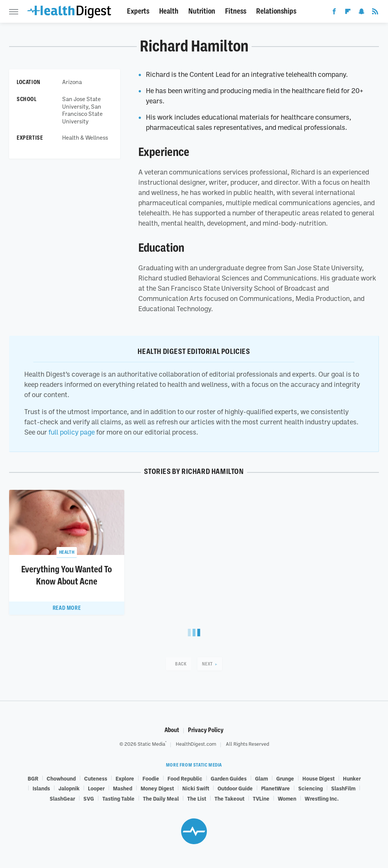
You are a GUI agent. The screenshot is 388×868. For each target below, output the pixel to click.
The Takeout (229, 798)
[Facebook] (334, 13)
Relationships (276, 11)
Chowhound (61, 778)
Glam (261, 778)
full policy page (72, 432)
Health (169, 11)
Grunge (285, 778)
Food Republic (185, 778)
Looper (96, 788)
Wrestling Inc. (322, 798)
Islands (41, 788)
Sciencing (311, 788)
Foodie (151, 778)
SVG (89, 798)
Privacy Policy (206, 730)
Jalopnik (69, 788)
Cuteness (96, 778)
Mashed (123, 788)
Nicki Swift (196, 788)
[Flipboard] (348, 13)
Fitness (236, 11)
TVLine (261, 798)
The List (197, 798)
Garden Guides (229, 778)
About (172, 730)
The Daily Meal (161, 798)
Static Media (151, 744)
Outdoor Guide (235, 788)
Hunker (352, 778)
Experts (138, 11)
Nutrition (202, 11)
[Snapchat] (361, 13)
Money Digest (157, 788)
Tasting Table (118, 798)
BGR (33, 778)
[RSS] (375, 13)
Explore (125, 778)
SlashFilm (343, 788)
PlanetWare (275, 788)
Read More (67, 608)
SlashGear (62, 798)
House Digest (318, 778)
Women (287, 798)
